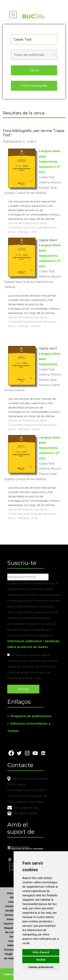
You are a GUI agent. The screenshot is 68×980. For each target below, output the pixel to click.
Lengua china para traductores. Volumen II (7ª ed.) (50, 161)
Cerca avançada (34, 86)
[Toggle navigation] (13, 15)
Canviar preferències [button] (41, 967)
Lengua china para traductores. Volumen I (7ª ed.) (50, 448)
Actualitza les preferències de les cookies (33, 2)
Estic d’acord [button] (41, 952)
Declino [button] (41, 960)
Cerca (34, 70)
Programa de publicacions (31, 716)
